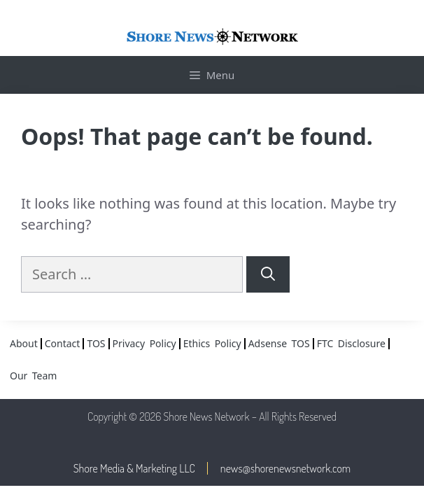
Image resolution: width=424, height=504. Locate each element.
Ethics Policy (212, 343)
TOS (96, 343)
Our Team (33, 376)
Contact (63, 343)
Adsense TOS (279, 343)
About (24, 343)
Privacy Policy (144, 343)
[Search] (268, 274)
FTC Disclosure (351, 343)
